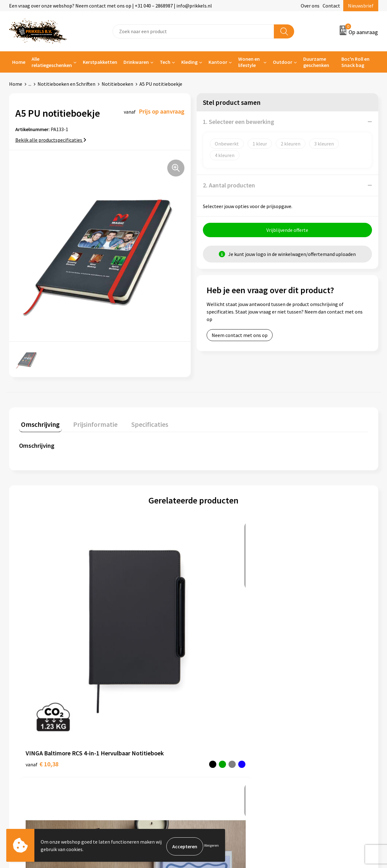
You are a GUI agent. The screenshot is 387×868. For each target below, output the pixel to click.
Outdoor (283, 62)
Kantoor (218, 62)
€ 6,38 (215, 635)
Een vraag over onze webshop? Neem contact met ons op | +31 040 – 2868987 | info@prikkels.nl (111, 6)
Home (19, 62)
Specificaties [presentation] (139, 422)
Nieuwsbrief (361, 6)
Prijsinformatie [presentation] (89, 422)
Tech (165, 62)
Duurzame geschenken (316, 62)
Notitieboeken (117, 84)
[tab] (38, 424)
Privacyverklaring (311, 722)
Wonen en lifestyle (249, 62)
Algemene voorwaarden (318, 702)
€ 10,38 (42, 625)
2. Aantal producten (229, 185)
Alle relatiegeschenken (52, 62)
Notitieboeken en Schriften (66, 84)
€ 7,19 (302, 625)
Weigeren (211, 846)
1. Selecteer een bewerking (239, 122)
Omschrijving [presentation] (38, 422)
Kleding (189, 62)
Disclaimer (304, 731)
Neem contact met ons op (240, 337)
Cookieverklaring (311, 712)
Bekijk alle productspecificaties (51, 140)
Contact (331, 6)
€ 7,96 (128, 635)
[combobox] (193, 31)
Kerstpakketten (100, 62)
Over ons (310, 6)
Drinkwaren (136, 62)
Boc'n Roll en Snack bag (355, 62)
